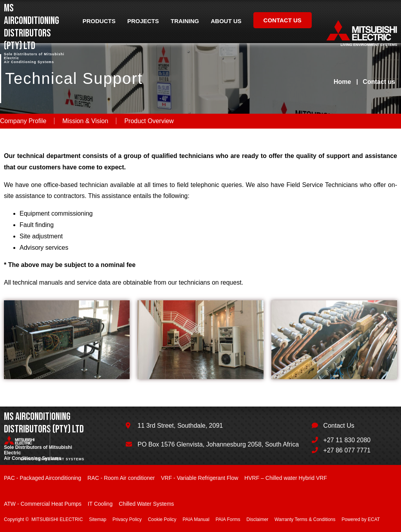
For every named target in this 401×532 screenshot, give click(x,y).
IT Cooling (100, 504)
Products (99, 21)
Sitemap (98, 519)
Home (342, 82)
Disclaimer (257, 519)
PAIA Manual (196, 519)
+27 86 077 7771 (347, 450)
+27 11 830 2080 (347, 440)
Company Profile (23, 121)
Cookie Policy (162, 519)
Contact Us (339, 426)
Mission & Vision (85, 121)
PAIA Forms (228, 519)
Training (185, 21)
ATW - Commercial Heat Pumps (43, 504)
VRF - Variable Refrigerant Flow (200, 478)
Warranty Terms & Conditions (305, 519)
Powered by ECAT (361, 519)
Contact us (283, 20)
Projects (143, 21)
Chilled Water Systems (146, 504)
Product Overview (149, 121)
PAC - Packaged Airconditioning (42, 478)
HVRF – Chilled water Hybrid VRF (286, 478)
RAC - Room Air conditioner (121, 478)
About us (226, 21)
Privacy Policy (127, 519)
